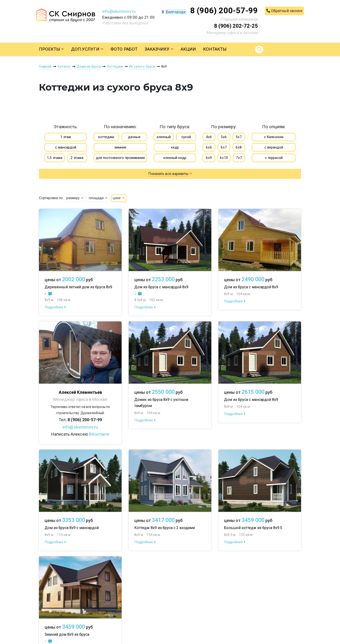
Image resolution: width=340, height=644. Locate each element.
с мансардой (66, 147)
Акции (188, 49)
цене (119, 198)
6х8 (239, 147)
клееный (164, 137)
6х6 (209, 147)
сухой (186, 137)
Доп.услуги (87, 49)
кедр (175, 147)
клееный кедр (175, 158)
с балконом (274, 137)
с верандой (274, 147)
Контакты (215, 49)
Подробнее (55, 307)
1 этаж (66, 137)
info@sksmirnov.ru (119, 11)
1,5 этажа (55, 158)
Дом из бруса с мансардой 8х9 (161, 287)
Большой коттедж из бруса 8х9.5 (253, 528)
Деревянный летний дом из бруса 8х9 (78, 287)
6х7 (224, 147)
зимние (120, 147)
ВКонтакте (99, 434)
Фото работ (124, 49)
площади (98, 198)
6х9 (209, 158)
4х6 (209, 137)
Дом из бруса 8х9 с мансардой (72, 528)
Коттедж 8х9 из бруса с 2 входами (165, 528)
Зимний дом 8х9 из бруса (67, 634)
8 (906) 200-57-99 (224, 10)
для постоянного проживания (120, 158)
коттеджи (106, 137)
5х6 (224, 137)
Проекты (51, 49)
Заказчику (159, 49)
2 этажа (77, 158)
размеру (75, 198)
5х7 (239, 137)
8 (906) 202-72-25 (236, 26)
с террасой (274, 158)
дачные (134, 137)
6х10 (224, 158)
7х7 (239, 158)
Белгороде (176, 12)
